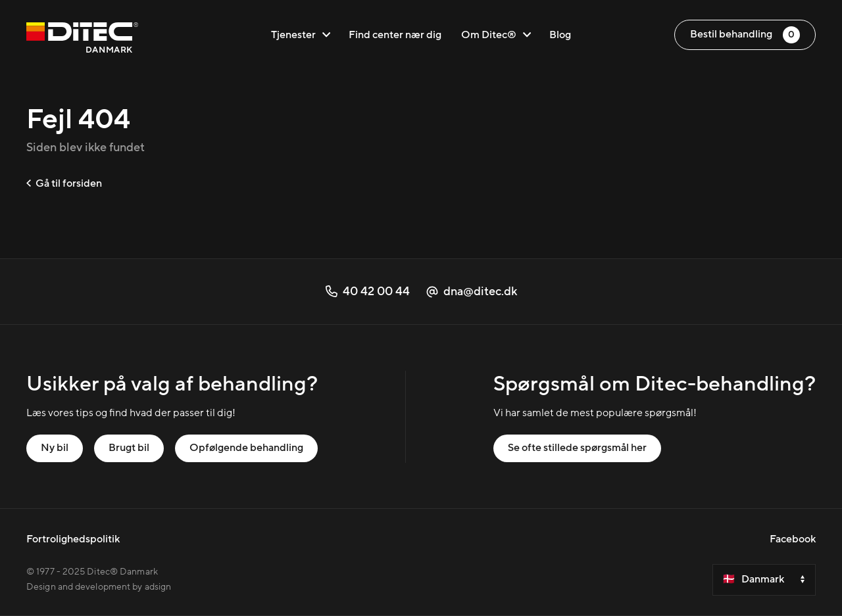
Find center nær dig (395, 35)
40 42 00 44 (368, 292)
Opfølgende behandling (246, 448)
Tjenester (301, 35)
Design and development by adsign (99, 587)
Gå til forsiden (64, 183)
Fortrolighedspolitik (73, 539)
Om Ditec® (496, 35)
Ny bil (55, 448)
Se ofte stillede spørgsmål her (577, 448)
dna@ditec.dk (472, 292)
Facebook (793, 539)
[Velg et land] (764, 580)
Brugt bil (129, 448)
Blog (560, 35)
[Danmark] (82, 40)
